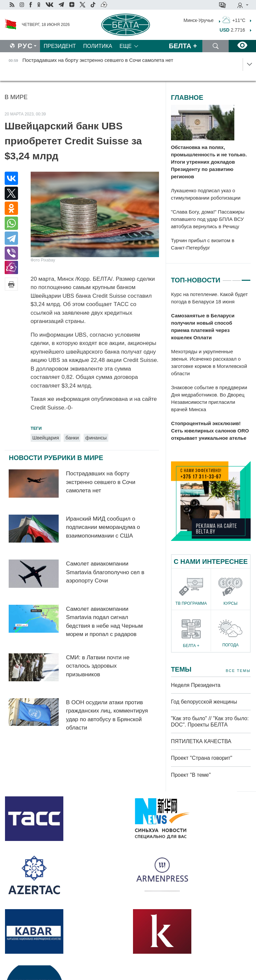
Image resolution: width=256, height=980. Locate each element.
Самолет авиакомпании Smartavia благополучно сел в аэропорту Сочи (105, 572)
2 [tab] (237, 277)
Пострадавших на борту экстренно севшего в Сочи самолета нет (101, 482)
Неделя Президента (196, 685)
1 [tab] (227, 277)
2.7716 (232, 30)
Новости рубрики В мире (56, 458)
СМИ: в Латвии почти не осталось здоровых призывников (98, 666)
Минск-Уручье (199, 20)
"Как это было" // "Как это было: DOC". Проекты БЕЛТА (210, 722)
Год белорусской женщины (204, 702)
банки (72, 438)
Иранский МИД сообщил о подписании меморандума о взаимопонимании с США (103, 527)
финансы (96, 438)
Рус (25, 46)
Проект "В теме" (192, 775)
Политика (98, 46)
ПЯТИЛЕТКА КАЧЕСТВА (201, 741)
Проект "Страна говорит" (202, 758)
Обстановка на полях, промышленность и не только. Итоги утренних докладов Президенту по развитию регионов (209, 162)
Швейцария (46, 438)
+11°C (234, 20)
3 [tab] (246, 277)
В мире (16, 97)
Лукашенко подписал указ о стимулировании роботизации (206, 194)
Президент (60, 46)
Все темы (238, 671)
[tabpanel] (211, 367)
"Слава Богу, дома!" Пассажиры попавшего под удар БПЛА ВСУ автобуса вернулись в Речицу (208, 219)
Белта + (183, 46)
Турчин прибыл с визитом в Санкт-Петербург (203, 244)
